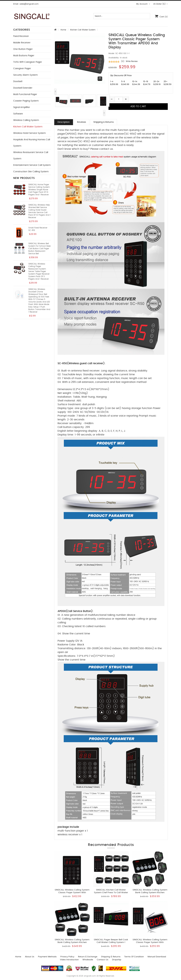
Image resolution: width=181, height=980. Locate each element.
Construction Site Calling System (31, 172)
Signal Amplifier (22, 107)
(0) (123, 61)
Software (18, 114)
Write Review (132, 61)
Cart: (161, 16)
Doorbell (18, 81)
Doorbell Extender (23, 88)
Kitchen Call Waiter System (83, 30)
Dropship (117, 960)
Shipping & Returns (104, 122)
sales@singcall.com (29, 4)
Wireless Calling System (26, 120)
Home (63, 30)
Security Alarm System (25, 75)
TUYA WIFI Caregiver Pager (28, 62)
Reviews (82, 122)
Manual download (157, 957)
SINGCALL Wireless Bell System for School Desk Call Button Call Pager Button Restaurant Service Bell (39, 249)
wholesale (88, 960)
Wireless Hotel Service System (29, 133)
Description (64, 122)
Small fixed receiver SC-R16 (38, 229)
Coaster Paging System (26, 101)
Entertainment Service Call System (32, 165)
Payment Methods (47, 957)
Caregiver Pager (22, 69)
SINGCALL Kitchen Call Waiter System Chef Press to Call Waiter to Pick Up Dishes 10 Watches (111, 892)
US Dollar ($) (161, 4)
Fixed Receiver (21, 36)
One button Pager (23, 49)
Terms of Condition (134, 957)
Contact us (103, 960)
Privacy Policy (67, 957)
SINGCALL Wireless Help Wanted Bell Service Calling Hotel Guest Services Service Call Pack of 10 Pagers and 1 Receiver (39, 211)
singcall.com (90, 976)
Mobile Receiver (22, 43)
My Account (143, 4)
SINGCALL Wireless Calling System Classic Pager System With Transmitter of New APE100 (72, 892)
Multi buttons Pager (24, 56)
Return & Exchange (88, 957)
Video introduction (69, 960)
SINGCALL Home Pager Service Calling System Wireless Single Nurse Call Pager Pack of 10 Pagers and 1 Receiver (39, 190)
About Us (30, 957)
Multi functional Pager (25, 94)
